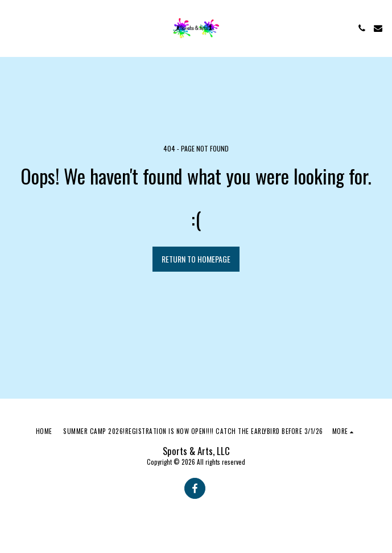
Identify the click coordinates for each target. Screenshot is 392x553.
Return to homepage (196, 259)
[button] (13, 28)
